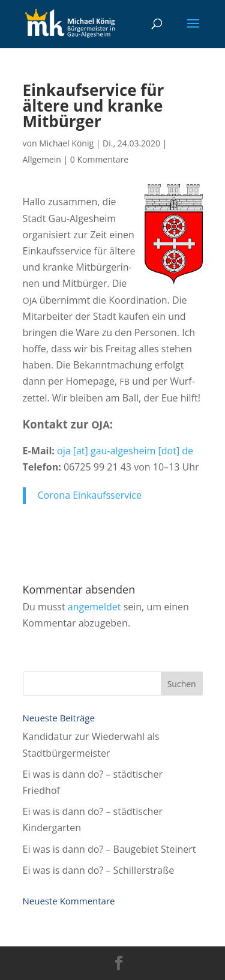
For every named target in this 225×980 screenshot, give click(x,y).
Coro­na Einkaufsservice (90, 495)
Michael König (66, 143)
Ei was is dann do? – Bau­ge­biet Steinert (109, 849)
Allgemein (42, 159)
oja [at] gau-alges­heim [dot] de (125, 451)
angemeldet (94, 607)
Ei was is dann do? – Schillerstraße (99, 870)
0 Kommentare (99, 159)
